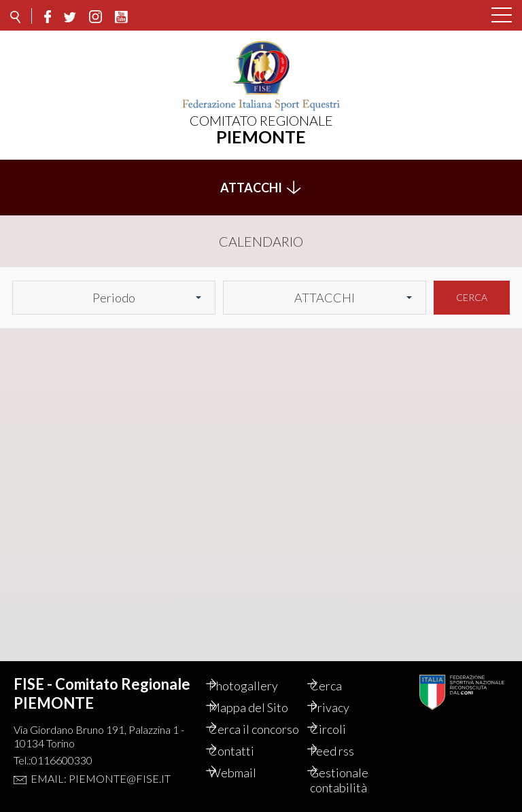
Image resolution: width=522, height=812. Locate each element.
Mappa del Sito (263, 692)
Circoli (342, 714)
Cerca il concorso (247, 722)
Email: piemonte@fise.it (101, 763)
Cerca (472, 290)
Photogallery (258, 671)
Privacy (344, 692)
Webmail (247, 773)
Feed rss (346, 751)
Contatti (246, 751)
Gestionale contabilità (353, 780)
